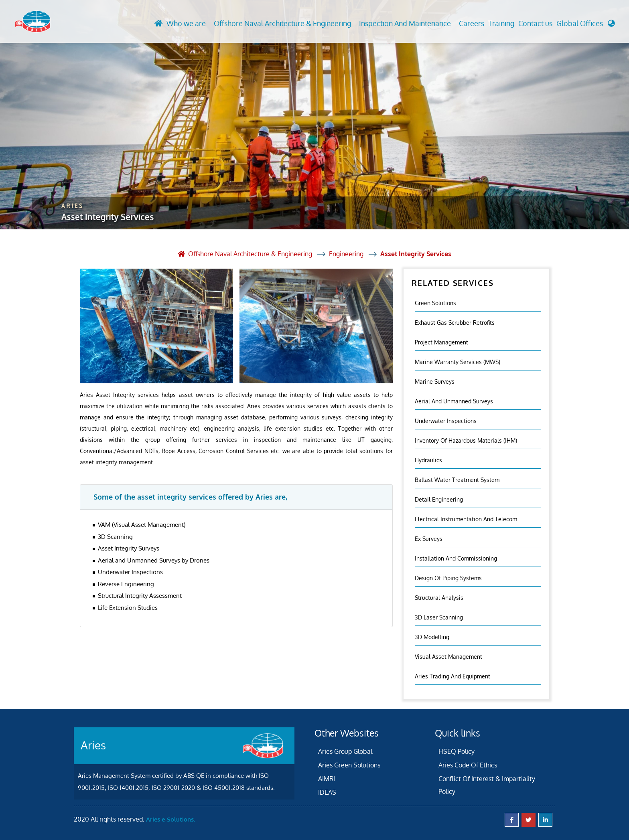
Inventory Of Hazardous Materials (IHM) (466, 440)
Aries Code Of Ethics (468, 765)
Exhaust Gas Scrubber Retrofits (455, 323)
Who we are (186, 23)
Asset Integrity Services (416, 254)
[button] (586, 25)
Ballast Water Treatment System (457, 480)
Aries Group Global (345, 751)
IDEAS (327, 792)
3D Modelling (432, 637)
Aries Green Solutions (349, 765)
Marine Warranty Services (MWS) (458, 362)
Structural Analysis (439, 598)
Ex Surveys (429, 539)
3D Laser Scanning (439, 617)
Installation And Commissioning (456, 558)
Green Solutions (435, 303)
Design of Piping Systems (448, 578)
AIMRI (327, 779)
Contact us (535, 23)
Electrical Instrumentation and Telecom (466, 519)
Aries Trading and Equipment (452, 676)
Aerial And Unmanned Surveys (454, 401)
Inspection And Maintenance (405, 23)
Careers (472, 23)
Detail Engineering (439, 499)
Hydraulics (428, 460)
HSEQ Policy (457, 751)
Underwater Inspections (446, 421)
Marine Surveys (435, 382)
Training (501, 23)
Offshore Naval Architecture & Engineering (282, 23)
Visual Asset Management (448, 657)
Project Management (441, 342)
